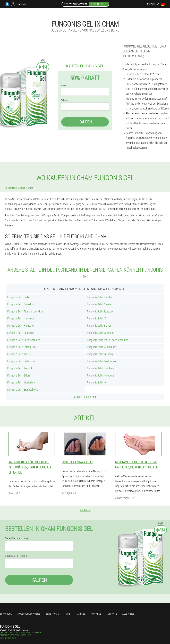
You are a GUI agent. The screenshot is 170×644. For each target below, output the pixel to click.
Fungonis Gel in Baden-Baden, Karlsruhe (108, 340)
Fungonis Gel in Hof (97, 382)
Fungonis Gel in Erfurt (19, 375)
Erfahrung (6, 614)
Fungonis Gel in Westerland (21, 382)
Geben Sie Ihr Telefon (16, 556)
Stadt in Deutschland (85, 397)
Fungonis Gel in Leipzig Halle (22, 347)
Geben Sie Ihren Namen (17, 538)
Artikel (81, 614)
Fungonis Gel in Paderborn (21, 361)
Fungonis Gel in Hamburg (20, 325)
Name (64, 85)
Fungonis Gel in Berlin (18, 297)
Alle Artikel (85, 510)
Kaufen (85, 122)
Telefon (65, 100)
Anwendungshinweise (29, 614)
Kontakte (112, 614)
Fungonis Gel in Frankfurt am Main (25, 311)
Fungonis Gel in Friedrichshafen (24, 340)
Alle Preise (128, 614)
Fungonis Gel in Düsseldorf (21, 304)
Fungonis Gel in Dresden (100, 304)
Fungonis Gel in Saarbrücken (102, 361)
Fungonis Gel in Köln (98, 318)
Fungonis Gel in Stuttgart (100, 311)
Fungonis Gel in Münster (20, 354)
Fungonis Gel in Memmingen (102, 347)
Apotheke (96, 614)
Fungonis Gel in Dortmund (101, 333)
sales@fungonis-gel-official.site (15, 630)
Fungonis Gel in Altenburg (100, 375)
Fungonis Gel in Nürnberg (100, 354)
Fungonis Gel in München (100, 297)
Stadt (69, 614)
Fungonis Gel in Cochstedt (21, 333)
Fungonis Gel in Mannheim (101, 368)
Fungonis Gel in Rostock (20, 368)
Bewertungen (53, 614)
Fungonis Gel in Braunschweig (23, 390)
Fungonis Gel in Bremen (99, 325)
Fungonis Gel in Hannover (21, 318)
